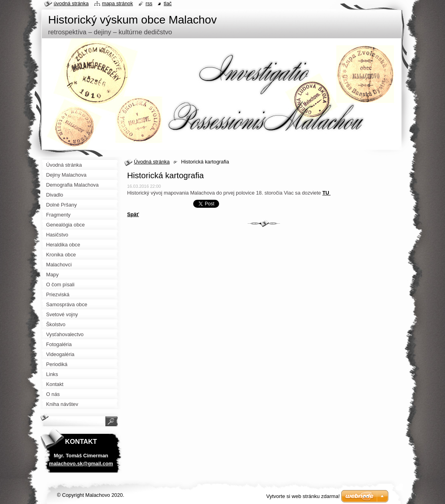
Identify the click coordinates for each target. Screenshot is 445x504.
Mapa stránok (118, 3)
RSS (149, 3)
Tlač (168, 3)
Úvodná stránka (152, 162)
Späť (133, 214)
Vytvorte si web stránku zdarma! (303, 496)
